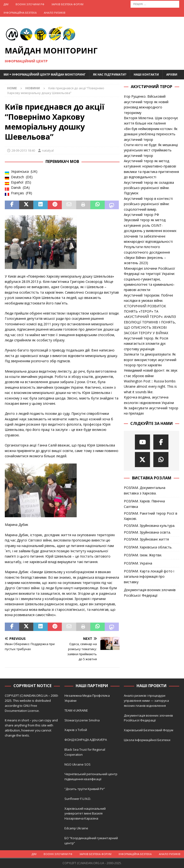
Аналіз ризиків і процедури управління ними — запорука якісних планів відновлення (146, 701)
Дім (6, 4)
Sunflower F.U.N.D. (78, 799)
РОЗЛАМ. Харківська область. (148, 547)
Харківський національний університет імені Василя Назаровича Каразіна (85, 814)
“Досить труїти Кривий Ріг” (85, 789)
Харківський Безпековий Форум (149, 730)
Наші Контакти (146, 74)
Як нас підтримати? (110, 74)
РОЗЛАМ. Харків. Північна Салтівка (144, 504)
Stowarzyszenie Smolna (82, 720)
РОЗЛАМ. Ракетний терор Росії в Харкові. (151, 516)
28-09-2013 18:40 (23, 150)
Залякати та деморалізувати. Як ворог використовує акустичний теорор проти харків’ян (150, 360)
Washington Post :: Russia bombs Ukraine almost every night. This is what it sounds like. (150, 386)
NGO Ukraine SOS (78, 764)
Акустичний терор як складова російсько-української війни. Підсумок (149, 188)
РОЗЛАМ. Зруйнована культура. (149, 526)
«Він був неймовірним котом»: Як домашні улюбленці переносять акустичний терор (151, 134)
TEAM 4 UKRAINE (76, 710)
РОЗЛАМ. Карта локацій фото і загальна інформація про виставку (149, 577)
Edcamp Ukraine (76, 828)
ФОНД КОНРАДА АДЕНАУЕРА (86, 740)
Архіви (172, 74)
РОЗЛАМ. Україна (138, 563)
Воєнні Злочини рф (30, 4)
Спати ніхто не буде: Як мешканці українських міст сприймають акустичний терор (151, 150)
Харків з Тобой (76, 730)
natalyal (48, 150)
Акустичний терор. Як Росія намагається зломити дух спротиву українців (146, 344)
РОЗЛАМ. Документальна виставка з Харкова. (145, 490)
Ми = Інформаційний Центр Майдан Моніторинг (45, 74)
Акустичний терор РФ (141, 215)
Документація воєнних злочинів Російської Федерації (150, 592)
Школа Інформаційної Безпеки (147, 740)
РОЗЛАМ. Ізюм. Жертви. (143, 555)
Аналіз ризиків (55, 13)
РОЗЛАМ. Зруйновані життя (146, 539)
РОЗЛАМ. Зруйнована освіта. (147, 532)
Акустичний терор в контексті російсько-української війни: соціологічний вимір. (148, 204)
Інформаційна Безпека (20, 13)
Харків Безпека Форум (67, 4)
